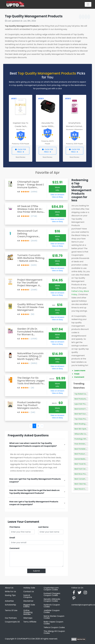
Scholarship (11, 605)
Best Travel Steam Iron (84, 464)
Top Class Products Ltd (84, 419)
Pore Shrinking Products (84, 444)
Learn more (80, 371)
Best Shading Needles (83, 424)
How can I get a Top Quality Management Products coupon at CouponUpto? (34, 503)
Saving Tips (10, 595)
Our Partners (11, 618)
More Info (57, 189)
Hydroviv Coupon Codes (52, 606)
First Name (15, 527)
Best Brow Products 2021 (84, 474)
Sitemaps (28, 618)
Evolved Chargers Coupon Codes (52, 594)
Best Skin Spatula (82, 429)
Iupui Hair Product (82, 404)
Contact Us (29, 592)
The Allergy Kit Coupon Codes (54, 632)
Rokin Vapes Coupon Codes (53, 623)
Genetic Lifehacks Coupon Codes (52, 600)
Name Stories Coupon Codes (54, 617)
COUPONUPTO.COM (26, 639)
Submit (36, 571)
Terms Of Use (11, 610)
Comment (14, 548)
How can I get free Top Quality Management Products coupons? (35, 480)
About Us (9, 588)
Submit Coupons (28, 596)
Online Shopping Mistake (28, 612)
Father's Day (77, 291)
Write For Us (10, 592)
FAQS (77, 374)
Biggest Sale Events (29, 606)
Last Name (43, 527)
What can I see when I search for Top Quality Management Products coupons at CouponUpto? (33, 445)
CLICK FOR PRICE (21, 151)
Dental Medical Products (85, 459)
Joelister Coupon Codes (52, 611)
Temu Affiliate (30, 622)
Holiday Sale (29, 588)
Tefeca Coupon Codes (54, 627)
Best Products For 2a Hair (85, 399)
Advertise (9, 601)
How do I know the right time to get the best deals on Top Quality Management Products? (34, 492)
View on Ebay (57, 197)
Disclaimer (28, 601)
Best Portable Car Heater (85, 449)
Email (12, 538)
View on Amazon (57, 195)
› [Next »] (42, 426)
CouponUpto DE (12, 622)
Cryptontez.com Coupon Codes (51, 589)
